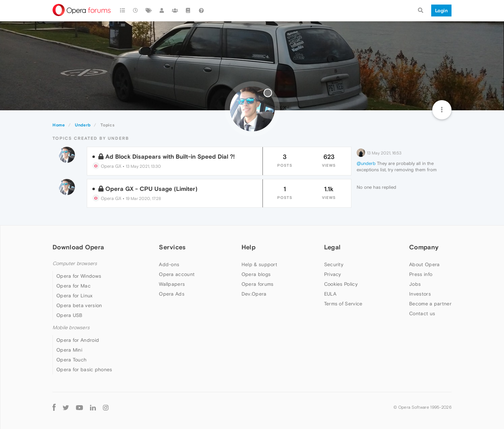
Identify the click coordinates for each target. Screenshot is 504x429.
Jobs (415, 284)
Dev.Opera (254, 294)
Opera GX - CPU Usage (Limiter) (151, 189)
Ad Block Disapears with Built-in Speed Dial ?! (170, 157)
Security (334, 264)
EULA (330, 294)
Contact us (422, 313)
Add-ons (169, 264)
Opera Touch (71, 360)
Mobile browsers (71, 328)
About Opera (424, 264)
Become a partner (430, 304)
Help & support (259, 264)
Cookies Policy (341, 284)
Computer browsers (75, 264)
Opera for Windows (79, 276)
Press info (421, 274)
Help (248, 247)
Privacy (333, 274)
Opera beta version (79, 305)
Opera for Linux (75, 296)
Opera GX (107, 166)
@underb (366, 163)
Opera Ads (172, 294)
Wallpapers (172, 284)
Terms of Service (343, 304)
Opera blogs (256, 274)
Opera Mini (69, 350)
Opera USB (69, 315)
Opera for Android (78, 340)
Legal (332, 247)
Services (172, 247)
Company (424, 247)
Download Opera (78, 247)
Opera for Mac (73, 286)
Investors (420, 294)
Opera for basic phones (84, 369)
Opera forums (258, 284)
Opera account (177, 274)
